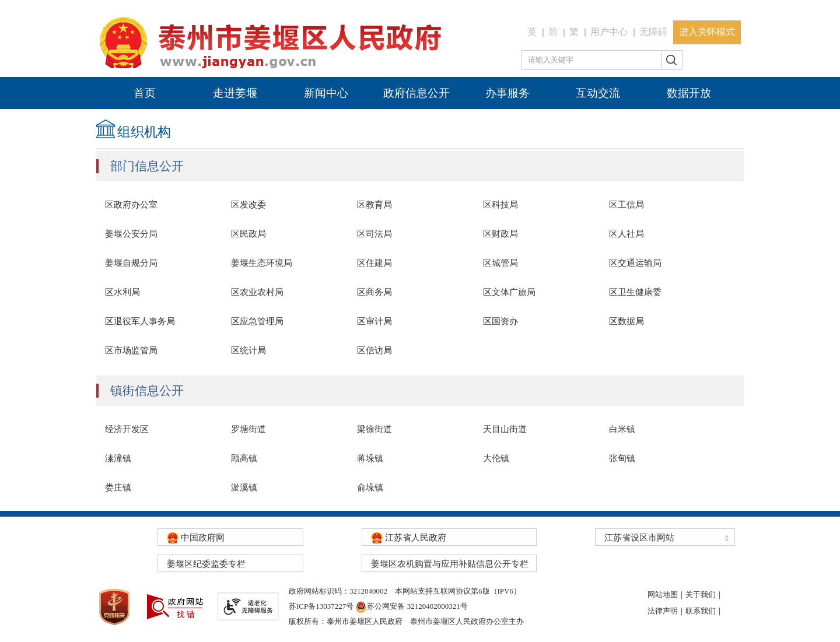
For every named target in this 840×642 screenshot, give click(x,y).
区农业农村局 (257, 292)
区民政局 (249, 234)
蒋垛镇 (370, 458)
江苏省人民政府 (409, 538)
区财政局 (501, 234)
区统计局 (249, 350)
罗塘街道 (249, 429)
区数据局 (626, 321)
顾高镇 (244, 458)
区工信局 (626, 205)
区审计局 (374, 321)
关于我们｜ (704, 594)
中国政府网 (196, 538)
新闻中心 (326, 93)
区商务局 (374, 292)
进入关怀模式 (707, 32)
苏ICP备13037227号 (321, 606)
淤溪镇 (244, 487)
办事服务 (508, 93)
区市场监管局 (131, 350)
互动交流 (598, 93)
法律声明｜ (666, 611)
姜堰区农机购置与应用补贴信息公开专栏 (450, 564)
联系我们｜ (704, 611)
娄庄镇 (118, 487)
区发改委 (249, 205)
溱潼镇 (118, 458)
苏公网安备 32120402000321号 (411, 606)
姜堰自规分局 (131, 263)
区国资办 (501, 321)
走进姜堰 (235, 93)
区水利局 (123, 292)
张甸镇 (622, 458)
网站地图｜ (666, 594)
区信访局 (374, 350)
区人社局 (626, 234)
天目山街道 (505, 429)
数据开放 (689, 93)
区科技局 (501, 205)
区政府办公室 (131, 205)
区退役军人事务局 (140, 321)
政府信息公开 (416, 93)
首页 (145, 93)
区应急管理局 (257, 321)
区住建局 (374, 263)
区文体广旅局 (509, 292)
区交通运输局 (635, 263)
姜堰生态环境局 (262, 263)
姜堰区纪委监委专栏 (206, 564)
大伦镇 (496, 458)
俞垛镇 (370, 487)
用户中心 (609, 32)
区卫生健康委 (635, 292)
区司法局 (374, 234)
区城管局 (501, 263)
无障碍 (653, 32)
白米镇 (622, 429)
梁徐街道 (374, 429)
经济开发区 (127, 429)
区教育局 (374, 205)
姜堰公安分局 (131, 234)
